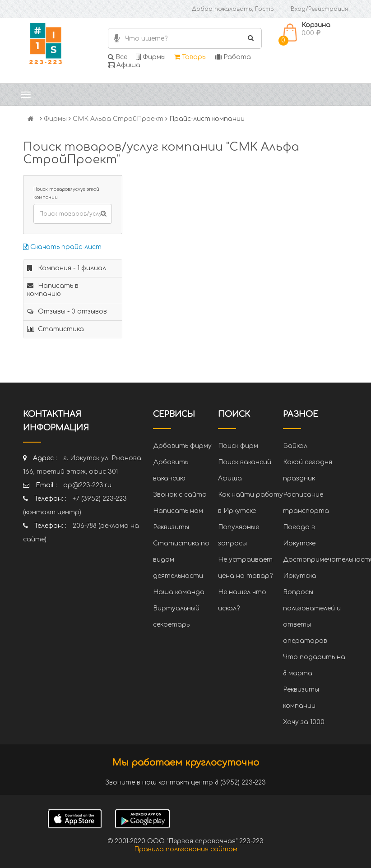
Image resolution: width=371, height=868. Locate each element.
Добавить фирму (182, 446)
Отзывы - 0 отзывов (67, 312)
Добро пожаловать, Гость (233, 9)
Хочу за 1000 (304, 722)
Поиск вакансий (245, 462)
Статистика (56, 329)
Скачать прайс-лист (62, 247)
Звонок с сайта (180, 495)
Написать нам (178, 511)
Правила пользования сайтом (186, 849)
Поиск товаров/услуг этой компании (66, 193)
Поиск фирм (238, 446)
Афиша (124, 65)
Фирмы (151, 57)
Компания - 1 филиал (67, 268)
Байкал (295, 446)
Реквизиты (171, 527)
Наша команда (179, 592)
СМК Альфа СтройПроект (118, 119)
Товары (190, 57)
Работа (233, 57)
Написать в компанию (53, 290)
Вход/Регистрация (319, 9)
